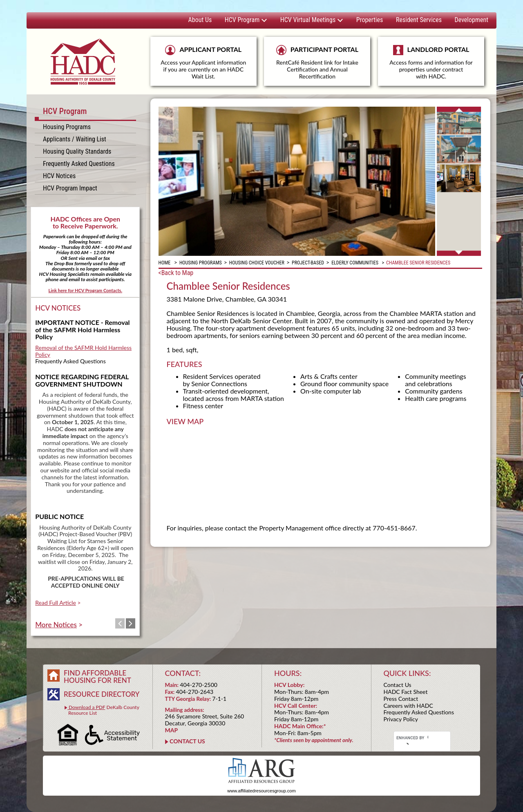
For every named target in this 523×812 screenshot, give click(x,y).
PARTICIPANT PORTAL (317, 62)
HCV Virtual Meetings (312, 20)
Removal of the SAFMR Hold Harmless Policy (83, 351)
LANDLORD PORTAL (431, 65)
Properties (370, 20)
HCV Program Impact (70, 188)
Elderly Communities (355, 263)
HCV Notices (59, 176)
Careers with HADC (408, 706)
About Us (200, 20)
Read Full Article (56, 603)
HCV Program (246, 20)
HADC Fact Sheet (406, 692)
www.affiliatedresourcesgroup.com (261, 791)
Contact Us (398, 685)
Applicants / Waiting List (75, 139)
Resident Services (419, 20)
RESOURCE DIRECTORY (102, 694)
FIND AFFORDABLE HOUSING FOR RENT (97, 677)
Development (472, 20)
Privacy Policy (401, 719)
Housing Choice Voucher (257, 263)
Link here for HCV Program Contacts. (85, 290)
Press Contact (401, 699)
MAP (172, 730)
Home (165, 263)
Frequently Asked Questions (79, 164)
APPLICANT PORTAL (203, 62)
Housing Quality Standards (77, 151)
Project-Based (308, 263)
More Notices (56, 625)
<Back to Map (176, 273)
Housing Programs (67, 127)
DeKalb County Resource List (102, 710)
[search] (412, 738)
